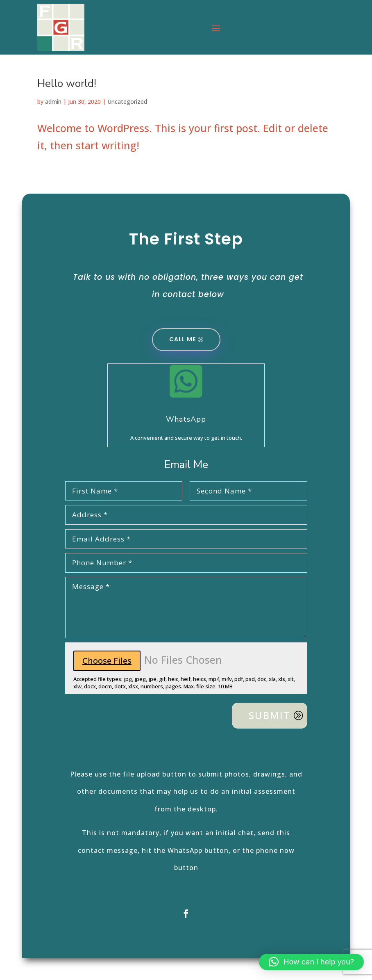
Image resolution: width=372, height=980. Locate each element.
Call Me (183, 339)
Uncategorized (127, 102)
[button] (311, 962)
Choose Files (107, 661)
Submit (270, 715)
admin (53, 102)
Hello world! (67, 83)
